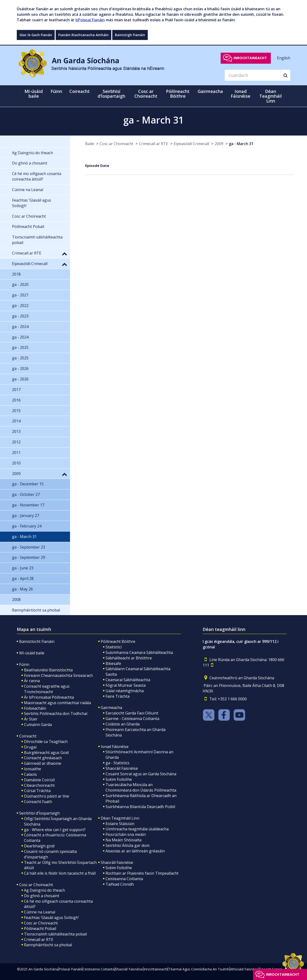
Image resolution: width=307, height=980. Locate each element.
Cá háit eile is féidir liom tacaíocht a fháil (60, 873)
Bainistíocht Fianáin (37, 641)
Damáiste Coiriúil (39, 780)
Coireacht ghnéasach (43, 758)
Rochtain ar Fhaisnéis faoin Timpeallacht (142, 873)
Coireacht (28, 736)
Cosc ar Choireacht (116, 144)
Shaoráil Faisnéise (122, 768)
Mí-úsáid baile (34, 94)
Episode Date (97, 165)
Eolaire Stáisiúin (120, 824)
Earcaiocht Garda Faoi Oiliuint (132, 713)
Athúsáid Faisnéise (244, 969)
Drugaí (30, 747)
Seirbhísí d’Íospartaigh (39, 813)
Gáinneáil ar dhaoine (43, 763)
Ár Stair (31, 719)
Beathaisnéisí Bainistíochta (48, 670)
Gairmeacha (111, 708)
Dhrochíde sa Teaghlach (46, 742)
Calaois (30, 774)
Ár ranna (32, 681)
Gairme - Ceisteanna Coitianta (132, 719)
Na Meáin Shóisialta (124, 840)
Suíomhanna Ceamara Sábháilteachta (139, 652)
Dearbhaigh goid (39, 846)
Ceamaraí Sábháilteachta (128, 680)
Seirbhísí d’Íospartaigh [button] (111, 94)
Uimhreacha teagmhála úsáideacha (137, 829)
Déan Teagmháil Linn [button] (271, 96)
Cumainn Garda (38, 725)
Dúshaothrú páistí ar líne (47, 796)
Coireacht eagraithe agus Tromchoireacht (47, 689)
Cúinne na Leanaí (40, 912)
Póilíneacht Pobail (40, 929)
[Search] (253, 75)
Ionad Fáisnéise (115, 747)
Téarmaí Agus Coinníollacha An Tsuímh (199, 969)
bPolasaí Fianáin (90, 20)
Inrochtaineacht (250, 58)
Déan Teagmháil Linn (120, 818)
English (284, 58)
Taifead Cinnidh (120, 884)
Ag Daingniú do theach (44, 890)
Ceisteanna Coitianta (124, 879)
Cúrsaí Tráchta (37, 791)
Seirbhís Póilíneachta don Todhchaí (56, 714)
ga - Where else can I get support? (55, 830)
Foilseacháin (35, 708)
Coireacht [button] (80, 91)
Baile (90, 144)
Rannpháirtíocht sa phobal (48, 945)
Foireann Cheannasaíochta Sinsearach (58, 675)
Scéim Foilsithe (119, 779)
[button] (65, 254)
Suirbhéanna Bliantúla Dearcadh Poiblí (140, 807)
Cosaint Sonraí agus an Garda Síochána (141, 774)
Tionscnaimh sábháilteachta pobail (55, 934)
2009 (219, 144)
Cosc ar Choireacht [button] (146, 94)
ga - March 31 (241, 144)
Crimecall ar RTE (153, 144)
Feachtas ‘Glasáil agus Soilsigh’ (51, 918)
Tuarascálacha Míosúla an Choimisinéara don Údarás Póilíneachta (141, 787)
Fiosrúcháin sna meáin (126, 834)
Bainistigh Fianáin (130, 35)
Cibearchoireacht (39, 785)
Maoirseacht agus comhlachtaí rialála (57, 703)
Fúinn (24, 664)
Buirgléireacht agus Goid (46, 753)
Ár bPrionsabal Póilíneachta (49, 697)
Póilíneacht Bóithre (118, 641)
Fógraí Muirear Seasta (126, 685)
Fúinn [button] (56, 91)
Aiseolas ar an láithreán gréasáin (135, 851)
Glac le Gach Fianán (36, 35)
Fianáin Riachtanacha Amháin (83, 35)
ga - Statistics (118, 763)
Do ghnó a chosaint (42, 896)
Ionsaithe (32, 769)
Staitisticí (114, 647)
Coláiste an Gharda (123, 724)
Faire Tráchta (118, 696)
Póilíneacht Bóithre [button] (178, 94)
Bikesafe (113, 663)
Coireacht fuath (38, 802)
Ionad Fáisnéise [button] (241, 94)
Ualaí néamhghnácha (125, 691)
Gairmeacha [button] (210, 91)
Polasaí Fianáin (70, 969)
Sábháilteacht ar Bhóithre (129, 658)
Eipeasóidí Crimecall (191, 144)
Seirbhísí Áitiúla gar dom (127, 845)
